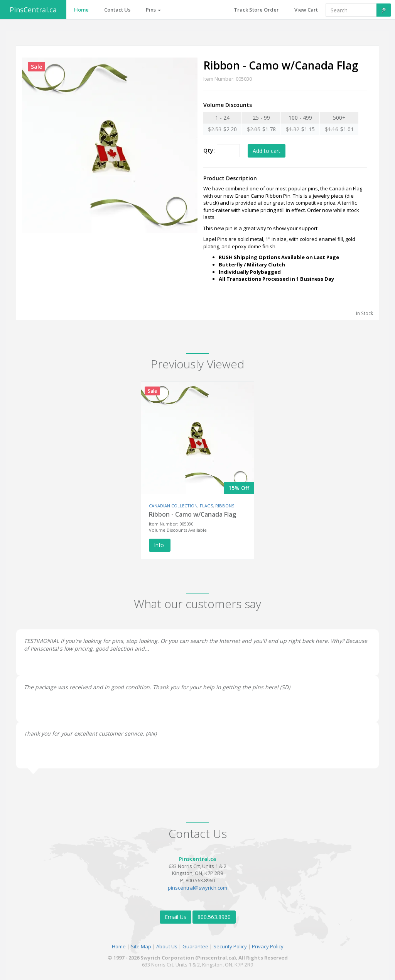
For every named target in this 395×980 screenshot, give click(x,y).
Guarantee (195, 946)
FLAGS (206, 506)
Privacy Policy (268, 946)
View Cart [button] (306, 10)
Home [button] (81, 10)
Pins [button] (153, 10)
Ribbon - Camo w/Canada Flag (192, 514)
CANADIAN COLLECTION (173, 506)
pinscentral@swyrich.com (197, 888)
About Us (167, 946)
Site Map (141, 946)
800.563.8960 (214, 917)
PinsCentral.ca (33, 10)
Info (160, 545)
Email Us (176, 917)
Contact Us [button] (117, 10)
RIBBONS (225, 506)
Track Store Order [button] (256, 10)
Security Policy (230, 946)
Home (119, 946)
